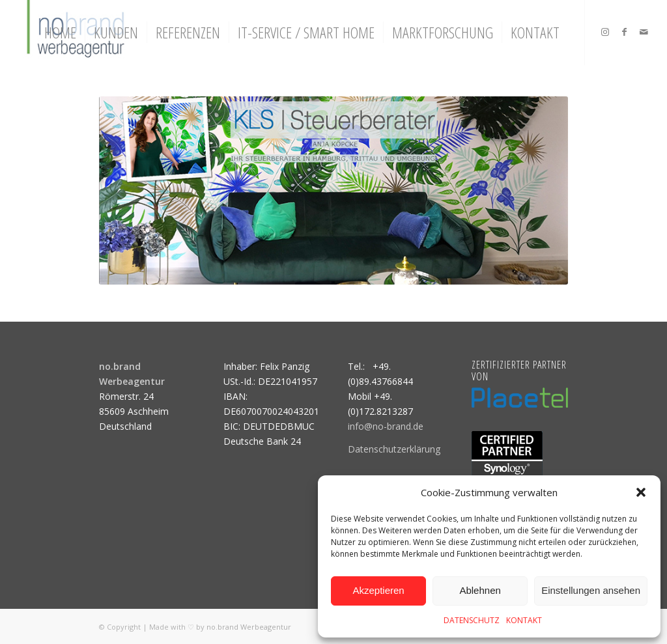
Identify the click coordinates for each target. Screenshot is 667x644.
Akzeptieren (378, 590)
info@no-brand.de (386, 426)
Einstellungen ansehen (591, 590)
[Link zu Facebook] (625, 32)
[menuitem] (60, 33)
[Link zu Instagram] (605, 32)
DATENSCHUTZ (472, 620)
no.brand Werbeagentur (249, 627)
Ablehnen (480, 590)
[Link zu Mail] (644, 32)
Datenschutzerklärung (394, 449)
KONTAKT (524, 620)
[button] (641, 492)
